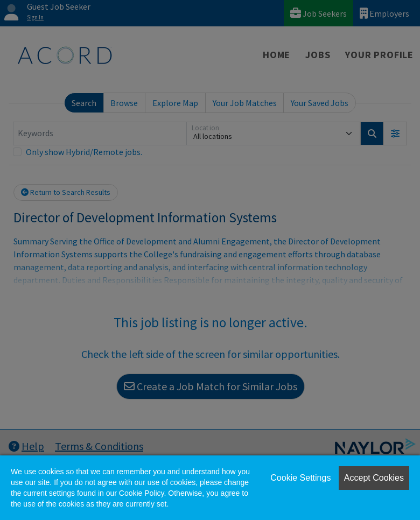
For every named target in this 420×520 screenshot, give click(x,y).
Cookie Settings (300, 478)
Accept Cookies (374, 478)
